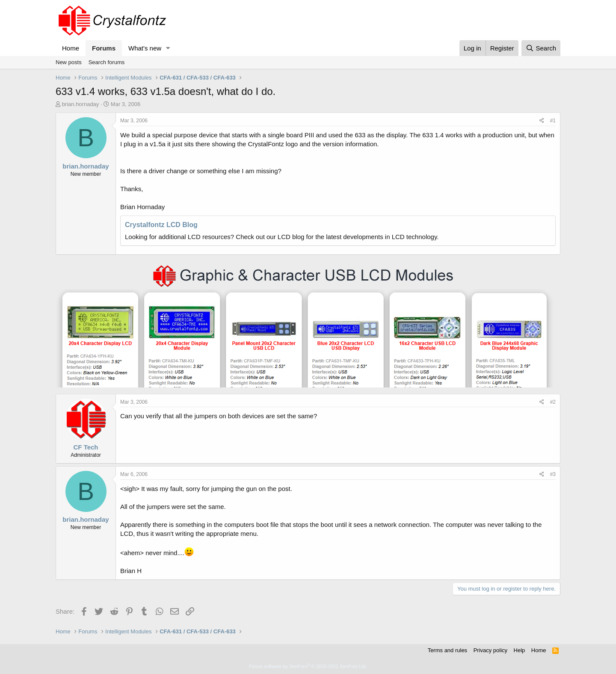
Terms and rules (447, 650)
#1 (553, 121)
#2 (553, 402)
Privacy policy (490, 650)
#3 (553, 474)
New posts (69, 62)
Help (520, 650)
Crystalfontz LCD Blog (161, 225)
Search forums (107, 62)
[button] (168, 48)
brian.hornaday (81, 104)
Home (71, 48)
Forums (104, 48)
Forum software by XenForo (308, 666)
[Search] (541, 48)
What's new (145, 48)
